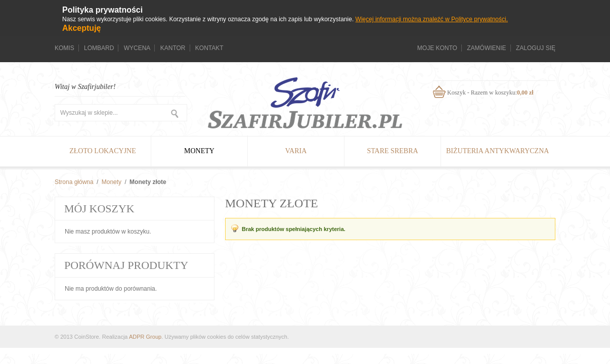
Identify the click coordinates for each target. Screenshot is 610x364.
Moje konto (437, 48)
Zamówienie (486, 48)
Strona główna (74, 182)
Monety (112, 182)
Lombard (99, 48)
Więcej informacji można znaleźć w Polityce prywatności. (432, 19)
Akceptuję (81, 28)
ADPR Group (145, 337)
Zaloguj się (536, 48)
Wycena (137, 48)
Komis (64, 48)
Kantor (173, 48)
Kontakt (209, 48)
